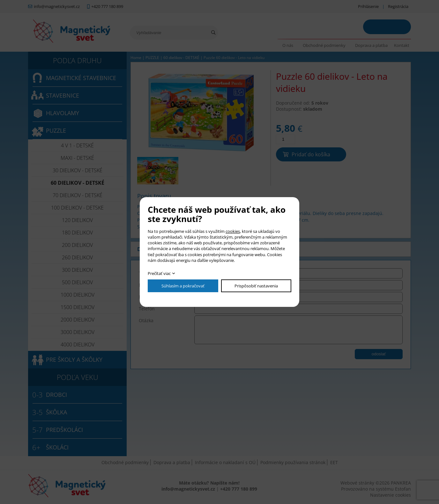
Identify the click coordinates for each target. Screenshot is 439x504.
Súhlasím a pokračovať (183, 286)
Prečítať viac (159, 273)
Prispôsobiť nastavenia (256, 286)
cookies (233, 231)
